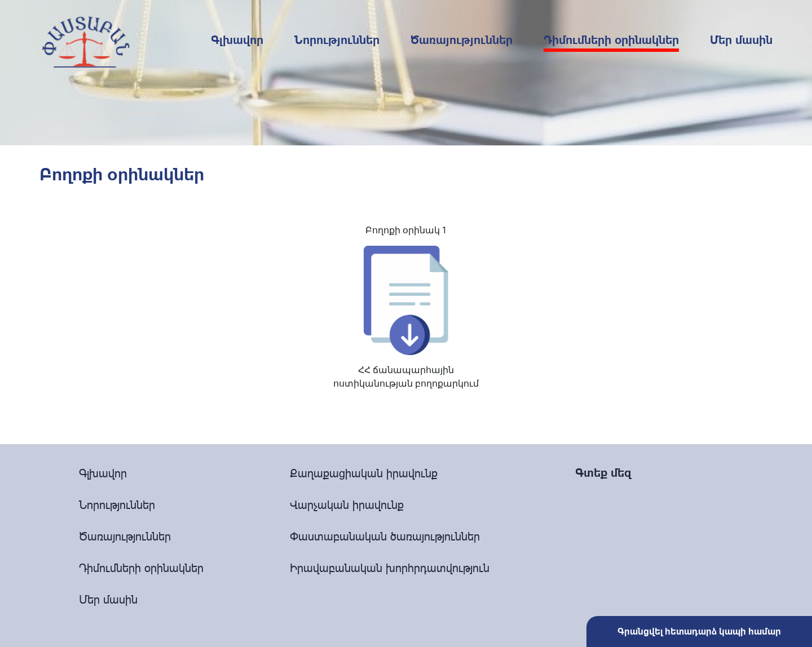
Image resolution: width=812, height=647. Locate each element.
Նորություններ (337, 40)
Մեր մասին (741, 40)
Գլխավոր (237, 40)
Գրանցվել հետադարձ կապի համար (699, 632)
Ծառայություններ (462, 40)
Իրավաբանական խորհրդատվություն (390, 568)
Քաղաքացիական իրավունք (364, 473)
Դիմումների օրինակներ (611, 40)
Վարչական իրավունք (347, 505)
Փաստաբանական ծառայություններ (385, 536)
